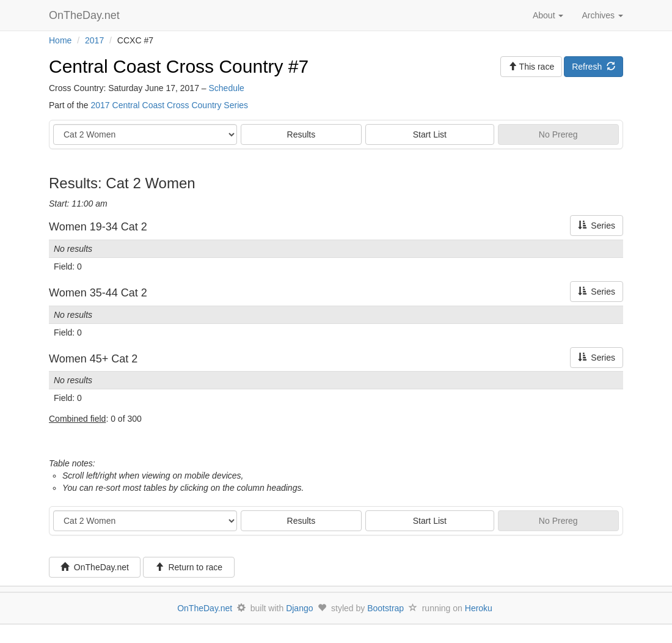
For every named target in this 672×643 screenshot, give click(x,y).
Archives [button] (602, 15)
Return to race (189, 567)
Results (301, 134)
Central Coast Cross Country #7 (179, 66)
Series (597, 226)
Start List (430, 134)
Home (60, 40)
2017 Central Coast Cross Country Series (169, 105)
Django (299, 608)
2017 (94, 40)
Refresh (593, 67)
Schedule (226, 88)
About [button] (548, 15)
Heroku (479, 608)
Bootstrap (385, 608)
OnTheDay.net (86, 15)
